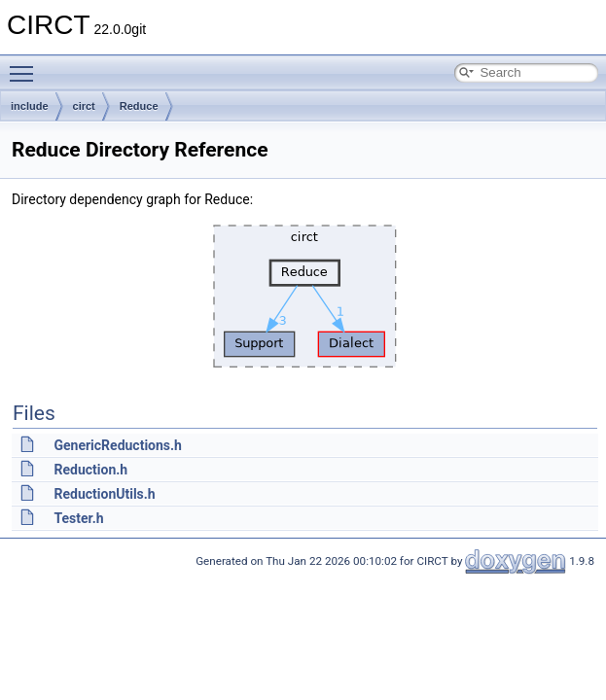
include (30, 106)
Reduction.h (90, 470)
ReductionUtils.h (104, 494)
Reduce (139, 106)
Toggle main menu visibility (26, 65)
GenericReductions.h (117, 445)
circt (84, 106)
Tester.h (78, 518)
